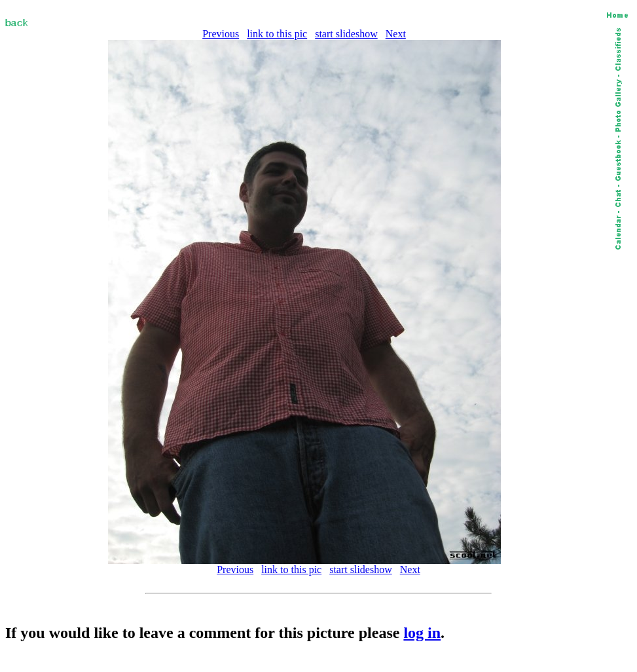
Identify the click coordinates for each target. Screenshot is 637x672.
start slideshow (346, 34)
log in (422, 633)
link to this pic (277, 34)
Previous (221, 34)
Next (396, 34)
